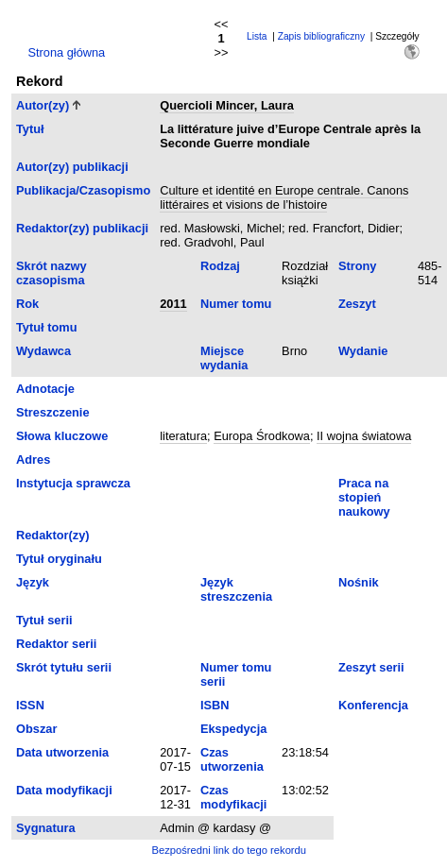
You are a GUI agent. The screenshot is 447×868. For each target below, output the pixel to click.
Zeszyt (357, 304)
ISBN (215, 705)
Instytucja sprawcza (73, 483)
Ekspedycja (233, 729)
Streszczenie (53, 412)
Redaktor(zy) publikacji (82, 228)
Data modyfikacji (64, 790)
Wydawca (43, 351)
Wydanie (363, 351)
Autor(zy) (43, 105)
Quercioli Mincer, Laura (227, 105)
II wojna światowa (364, 436)
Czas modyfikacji (233, 797)
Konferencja (373, 705)
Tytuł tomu (46, 327)
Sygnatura (46, 828)
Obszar (36, 729)
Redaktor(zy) (53, 535)
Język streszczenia (236, 589)
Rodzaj (220, 266)
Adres (33, 460)
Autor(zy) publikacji (72, 167)
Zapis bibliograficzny (321, 36)
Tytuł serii (44, 620)
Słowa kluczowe (62, 436)
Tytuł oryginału (59, 559)
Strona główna (66, 52)
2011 (173, 304)
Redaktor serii (56, 644)
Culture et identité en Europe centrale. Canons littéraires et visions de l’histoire (284, 197)
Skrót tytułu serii (64, 667)
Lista (257, 36)
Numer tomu (236, 304)
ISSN (30, 705)
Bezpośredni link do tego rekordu (229, 850)
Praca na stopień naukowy (364, 497)
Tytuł (30, 129)
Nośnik (359, 582)
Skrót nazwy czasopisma (52, 273)
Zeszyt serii (371, 667)
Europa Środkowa (262, 436)
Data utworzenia (62, 752)
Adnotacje (45, 389)
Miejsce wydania (224, 358)
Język (33, 582)
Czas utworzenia (232, 759)
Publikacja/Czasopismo (83, 190)
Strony (358, 266)
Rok (27, 304)
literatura (183, 436)
